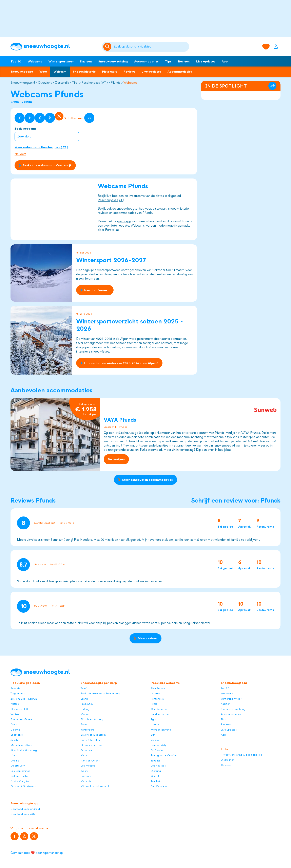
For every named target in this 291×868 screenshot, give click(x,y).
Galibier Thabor (20, 776)
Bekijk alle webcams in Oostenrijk (45, 165)
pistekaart (160, 209)
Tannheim (156, 781)
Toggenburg (18, 693)
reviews (103, 213)
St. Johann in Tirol (92, 745)
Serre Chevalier (90, 740)
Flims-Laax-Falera (21, 719)
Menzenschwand (161, 730)
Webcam (60, 72)
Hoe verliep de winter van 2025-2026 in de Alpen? (119, 363)
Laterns (155, 693)
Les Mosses (88, 766)
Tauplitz (155, 761)
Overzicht (45, 83)
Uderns (155, 724)
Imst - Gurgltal (20, 781)
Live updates (206, 61)
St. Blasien (157, 750)
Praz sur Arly (159, 745)
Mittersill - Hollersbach (95, 786)
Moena (85, 714)
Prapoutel (87, 704)
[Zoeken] (151, 47)
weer (148, 209)
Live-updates (151, 72)
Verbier (155, 740)
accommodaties (125, 213)
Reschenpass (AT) (95, 83)
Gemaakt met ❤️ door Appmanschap (37, 853)
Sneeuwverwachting (113, 61)
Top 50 (16, 61)
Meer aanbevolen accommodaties (145, 480)
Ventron (15, 714)
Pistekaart (110, 72)
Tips (168, 61)
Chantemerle (159, 709)
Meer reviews (145, 638)
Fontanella (157, 699)
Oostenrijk (62, 83)
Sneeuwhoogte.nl (23, 83)
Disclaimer (227, 760)
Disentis (15, 730)
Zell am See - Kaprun (24, 699)
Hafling (85, 709)
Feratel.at (112, 230)
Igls (153, 719)
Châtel (155, 776)
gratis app (124, 222)
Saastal (15, 740)
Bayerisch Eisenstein (93, 735)
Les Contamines (20, 771)
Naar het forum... (95, 290)
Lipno (14, 755)
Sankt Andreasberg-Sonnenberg (101, 693)
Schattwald (88, 750)
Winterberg (88, 730)
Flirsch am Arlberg (92, 719)
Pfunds (116, 83)
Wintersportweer (61, 61)
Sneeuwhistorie (84, 72)
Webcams (35, 61)
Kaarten (86, 61)
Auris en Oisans (90, 761)
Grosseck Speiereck (23, 786)
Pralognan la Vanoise (164, 755)
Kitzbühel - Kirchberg (24, 750)
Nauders (20, 154)
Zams (84, 724)
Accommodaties (146, 61)
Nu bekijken (116, 459)
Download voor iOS (23, 814)
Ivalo (14, 724)
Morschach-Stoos (22, 745)
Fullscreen (74, 118)
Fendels (15, 688)
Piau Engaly (158, 688)
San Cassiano (159, 786)
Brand (84, 699)
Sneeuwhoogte (22, 72)
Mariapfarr (87, 781)
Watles (15, 704)
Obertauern (18, 766)
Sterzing (156, 771)
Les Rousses (158, 766)
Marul (84, 755)
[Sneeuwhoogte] (54, 47)
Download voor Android (25, 809)
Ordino (15, 761)
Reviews (184, 61)
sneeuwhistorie (178, 209)
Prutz (154, 704)
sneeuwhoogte (127, 209)
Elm (153, 735)
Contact (226, 765)
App (225, 61)
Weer (43, 72)
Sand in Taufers (160, 714)
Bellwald (86, 776)
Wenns (85, 771)
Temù (84, 688)
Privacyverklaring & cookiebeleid (241, 755)
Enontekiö (17, 735)
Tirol (75, 83)
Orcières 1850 (19, 709)
